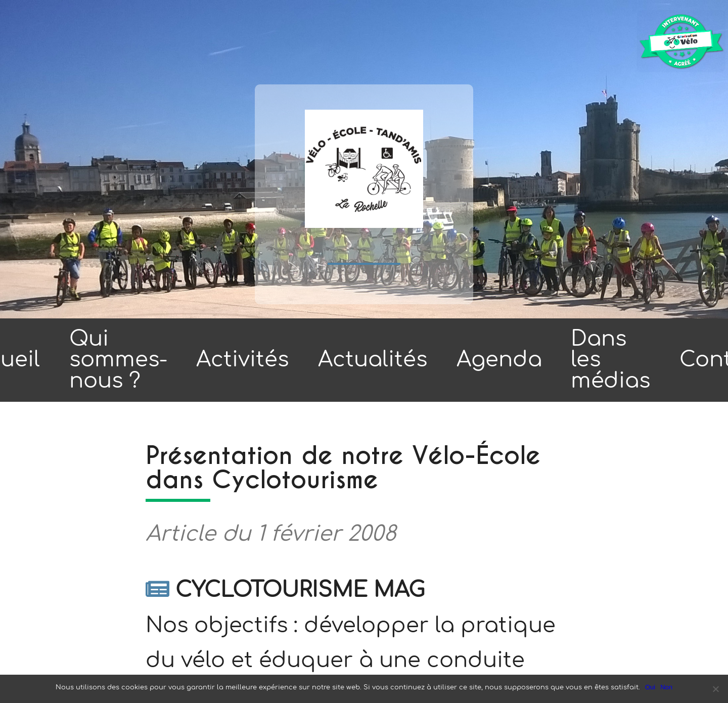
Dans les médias (610, 360)
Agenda (499, 360)
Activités (242, 360)
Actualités (373, 360)
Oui (650, 687)
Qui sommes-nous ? (118, 360)
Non (666, 687)
